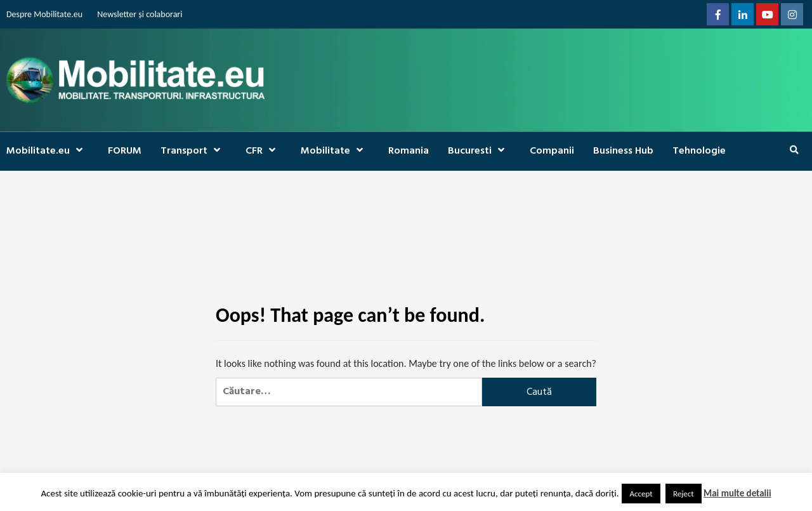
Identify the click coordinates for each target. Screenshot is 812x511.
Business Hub (623, 151)
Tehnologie (699, 151)
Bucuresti (479, 151)
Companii (552, 151)
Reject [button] (684, 494)
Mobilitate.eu (48, 151)
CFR (264, 151)
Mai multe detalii (737, 493)
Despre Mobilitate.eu (44, 14)
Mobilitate (335, 151)
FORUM (125, 151)
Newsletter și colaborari (140, 14)
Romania (409, 151)
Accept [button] (641, 494)
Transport (193, 151)
